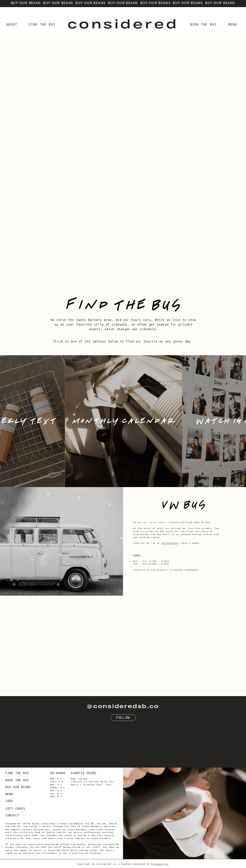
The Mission (169, 543)
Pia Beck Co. (160, 864)
